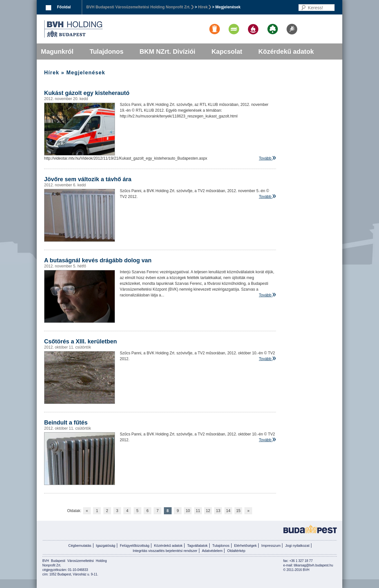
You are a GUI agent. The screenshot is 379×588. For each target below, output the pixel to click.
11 (198, 511)
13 (218, 511)
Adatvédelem (212, 551)
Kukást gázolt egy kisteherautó (87, 93)
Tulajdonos (106, 51)
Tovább (265, 158)
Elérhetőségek (245, 546)
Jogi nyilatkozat (297, 546)
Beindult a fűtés (66, 423)
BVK (95, 29)
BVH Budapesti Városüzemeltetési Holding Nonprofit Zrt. (138, 7)
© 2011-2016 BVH (296, 570)
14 (228, 511)
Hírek (203, 7)
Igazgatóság (106, 546)
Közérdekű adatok (286, 51)
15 (238, 511)
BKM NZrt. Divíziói (167, 51)
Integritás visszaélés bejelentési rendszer (165, 551)
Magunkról (57, 51)
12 (208, 511)
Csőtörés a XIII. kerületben (81, 341)
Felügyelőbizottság (135, 546)
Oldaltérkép (236, 551)
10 (188, 511)
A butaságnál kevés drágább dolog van (98, 260)
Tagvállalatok (197, 546)
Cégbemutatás (80, 546)
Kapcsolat (227, 51)
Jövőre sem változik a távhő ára (88, 179)
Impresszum (271, 546)
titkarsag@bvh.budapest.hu (313, 565)
